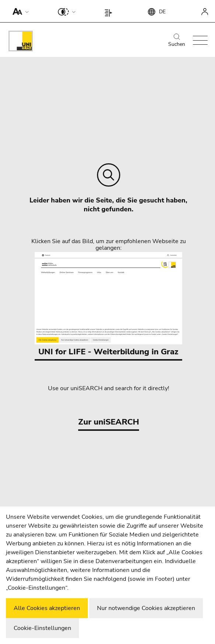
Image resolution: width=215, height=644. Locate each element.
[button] (19, 11)
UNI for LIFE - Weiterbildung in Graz (108, 305)
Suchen (177, 41)
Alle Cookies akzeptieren (47, 608)
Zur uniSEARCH (109, 422)
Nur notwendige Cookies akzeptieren (146, 608)
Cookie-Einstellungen (42, 628)
